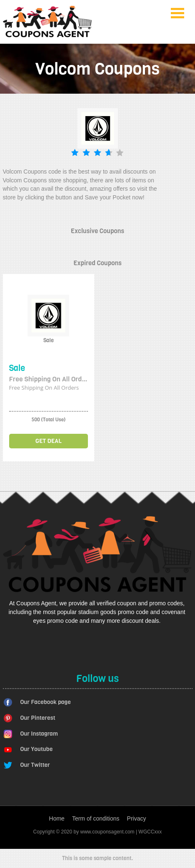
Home (57, 818)
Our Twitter (35, 765)
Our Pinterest (38, 718)
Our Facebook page (46, 702)
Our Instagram (39, 734)
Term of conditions (96, 818)
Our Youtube (37, 749)
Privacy (137, 818)
